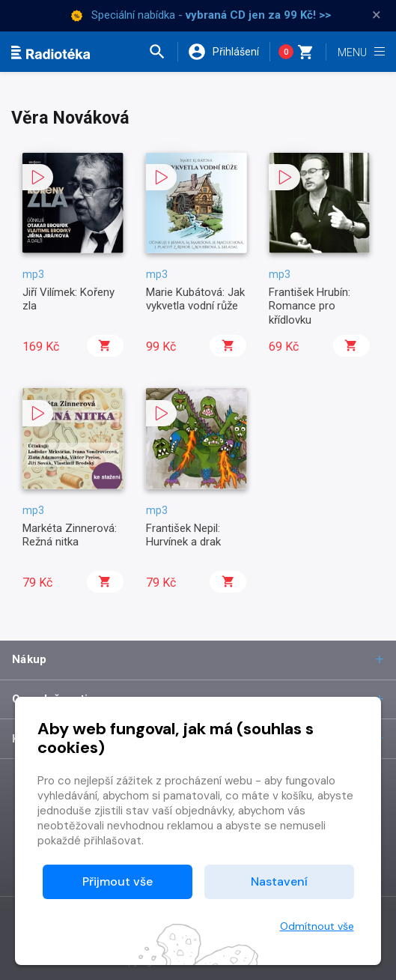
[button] (163, 52)
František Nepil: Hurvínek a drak (183, 535)
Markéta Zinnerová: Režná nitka (70, 535)
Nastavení (279, 881)
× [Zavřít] (377, 15)
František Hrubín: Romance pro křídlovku (310, 306)
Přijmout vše (118, 881)
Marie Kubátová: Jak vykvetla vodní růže (195, 299)
